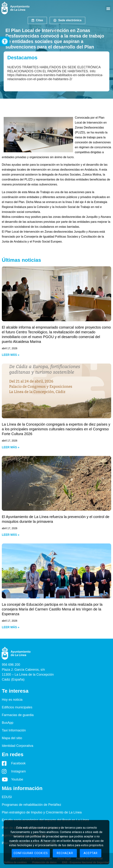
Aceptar (91, 853)
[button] (5, 41)
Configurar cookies (31, 853)
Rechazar (65, 853)
